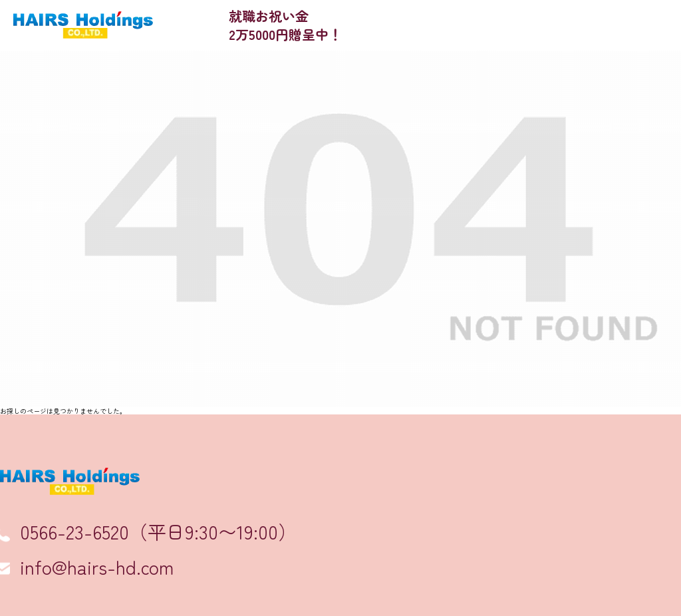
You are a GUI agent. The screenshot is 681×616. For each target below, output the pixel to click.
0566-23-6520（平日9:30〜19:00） (158, 532)
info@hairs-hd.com (97, 567)
